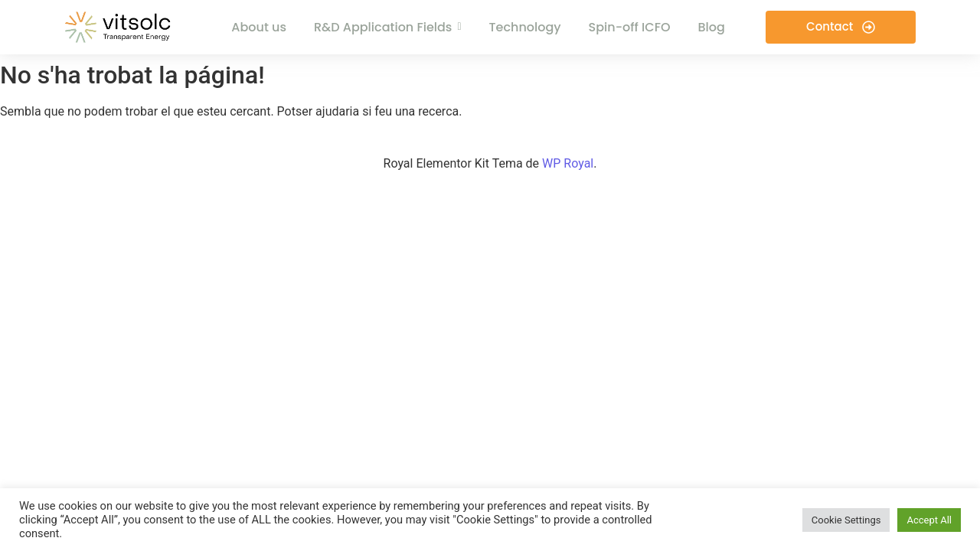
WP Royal (568, 163)
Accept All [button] (929, 520)
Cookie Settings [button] (846, 520)
